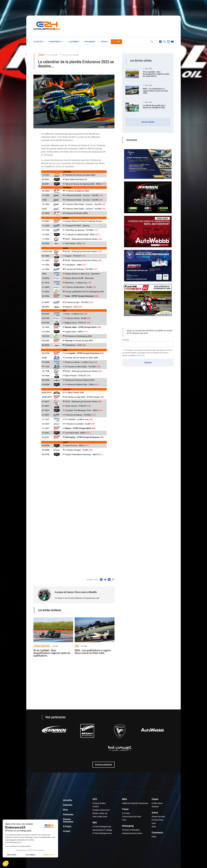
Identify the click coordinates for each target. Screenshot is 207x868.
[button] (6, 864)
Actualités (38, 42)
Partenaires (90, 42)
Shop (65, 810)
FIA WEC (41, 55)
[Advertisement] (116, 26)
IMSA (77, 646)
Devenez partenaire (103, 765)
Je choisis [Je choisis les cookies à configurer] (30, 855)
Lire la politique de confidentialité (18, 846)
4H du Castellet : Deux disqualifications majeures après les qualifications (52, 653)
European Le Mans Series (42, 646)
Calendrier (74, 42)
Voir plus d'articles (148, 122)
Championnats (55, 42)
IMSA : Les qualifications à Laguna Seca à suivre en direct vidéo (93, 652)
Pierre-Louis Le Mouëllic (72, 55)
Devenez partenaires (68, 821)
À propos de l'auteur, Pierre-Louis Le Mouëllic (76, 592)
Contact (104, 42)
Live (118, 41)
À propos (67, 827)
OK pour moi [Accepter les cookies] (49, 855)
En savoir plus (141, 356)
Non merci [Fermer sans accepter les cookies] (12, 855)
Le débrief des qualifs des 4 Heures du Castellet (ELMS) (154, 107)
